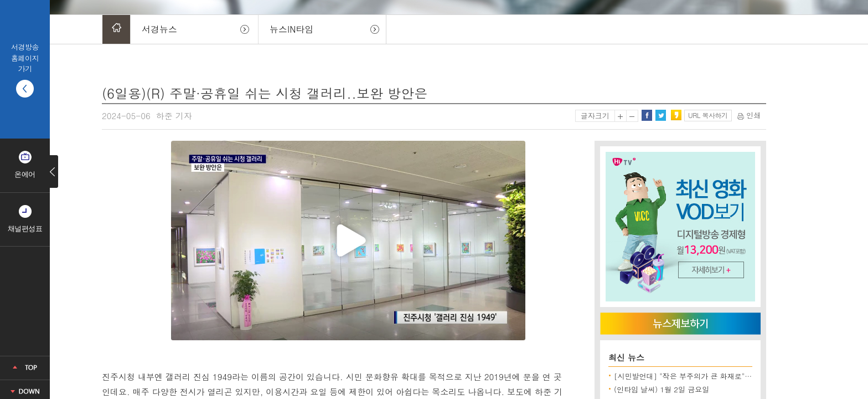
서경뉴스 (159, 29)
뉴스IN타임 (291, 29)
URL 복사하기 (708, 115)
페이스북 (647, 115)
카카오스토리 (676, 115)
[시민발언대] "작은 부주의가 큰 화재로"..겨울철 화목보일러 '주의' (722, 376)
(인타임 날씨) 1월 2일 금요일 (662, 389)
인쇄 (749, 115)
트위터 (660, 115)
